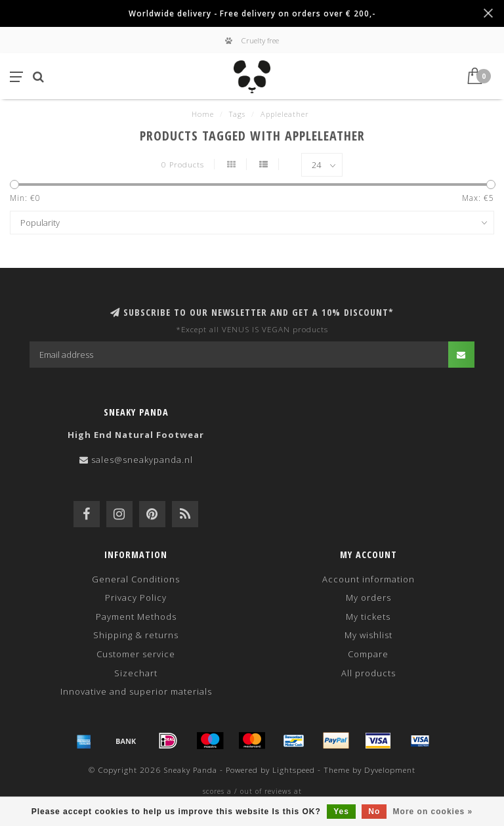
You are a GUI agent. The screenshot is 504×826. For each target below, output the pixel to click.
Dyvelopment (390, 770)
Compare (368, 654)
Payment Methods (136, 617)
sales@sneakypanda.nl (142, 460)
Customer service (136, 654)
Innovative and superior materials (136, 691)
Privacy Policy (136, 598)
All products (368, 673)
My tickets (368, 617)
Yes (341, 812)
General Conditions (136, 579)
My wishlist (368, 635)
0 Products (183, 164)
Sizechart (136, 673)
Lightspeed (294, 770)
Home (203, 114)
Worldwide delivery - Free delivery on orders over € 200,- (252, 13)
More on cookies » (433, 812)
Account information (368, 579)
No (374, 812)
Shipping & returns (136, 635)
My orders (368, 598)
